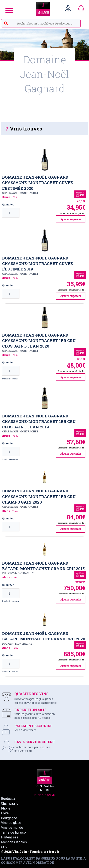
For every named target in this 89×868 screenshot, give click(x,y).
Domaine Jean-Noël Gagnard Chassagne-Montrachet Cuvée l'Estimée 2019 (38, 264)
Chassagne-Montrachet (20, 193)
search (6, 24)
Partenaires (10, 837)
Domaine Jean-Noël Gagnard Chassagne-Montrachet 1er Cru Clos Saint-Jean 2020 (39, 341)
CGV (4, 847)
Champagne (10, 803)
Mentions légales (14, 842)
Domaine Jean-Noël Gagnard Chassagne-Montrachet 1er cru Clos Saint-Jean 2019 (39, 421)
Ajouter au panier (71, 219)
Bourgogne (9, 818)
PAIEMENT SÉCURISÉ (33, 726)
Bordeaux (8, 799)
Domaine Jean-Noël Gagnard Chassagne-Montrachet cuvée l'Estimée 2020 (38, 183)
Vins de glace (11, 823)
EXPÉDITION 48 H (30, 710)
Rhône (6, 808)
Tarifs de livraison (14, 832)
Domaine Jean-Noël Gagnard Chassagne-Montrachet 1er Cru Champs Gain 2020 (39, 496)
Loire (5, 813)
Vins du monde (12, 828)
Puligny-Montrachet (18, 573)
